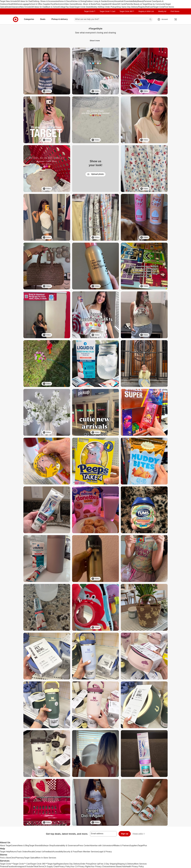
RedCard (149, 7)
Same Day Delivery (72, 864)
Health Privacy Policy (135, 866)
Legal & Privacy (105, 852)
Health (11, 4)
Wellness (18, 4)
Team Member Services (88, 852)
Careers (14, 846)
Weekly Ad (95, 7)
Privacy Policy (65, 866)
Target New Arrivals (8, 1)
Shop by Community (157, 4)
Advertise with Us (97, 846)
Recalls (31, 852)
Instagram (21, 866)
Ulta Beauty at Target (139, 4)
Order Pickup (86, 864)
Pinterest (4, 866)
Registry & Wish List (146, 11)
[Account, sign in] (163, 19)
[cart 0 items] (176, 19)
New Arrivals (25, 7)
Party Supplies (102, 4)
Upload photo (95, 174)
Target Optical (30, 858)
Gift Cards (121, 4)
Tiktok (36, 866)
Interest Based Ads (117, 866)
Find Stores (169, 7)
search (151, 19)
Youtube (30, 866)
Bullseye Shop (48, 846)
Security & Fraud (71, 852)
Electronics (59, 4)
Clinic (13, 858)
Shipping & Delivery (126, 864)
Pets (128, 4)
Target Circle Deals (83, 7)
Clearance (16, 7)
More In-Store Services (46, 858)
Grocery (111, 1)
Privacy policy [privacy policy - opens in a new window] (139, 834)
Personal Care (150, 1)
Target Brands (35, 846)
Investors (109, 846)
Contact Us (39, 852)
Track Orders (22, 852)
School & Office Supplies (40, 4)
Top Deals (70, 7)
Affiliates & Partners (121, 846)
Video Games (70, 4)
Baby (135, 1)
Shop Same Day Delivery (127, 7)
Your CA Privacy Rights (81, 866)
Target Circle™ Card (107, 11)
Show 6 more (95, 41)
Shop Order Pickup (108, 7)
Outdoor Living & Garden (97, 1)
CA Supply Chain (51, 866)
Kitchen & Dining (79, 1)
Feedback (48, 852)
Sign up (125, 834)
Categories (30, 19)
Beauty (141, 1)
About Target (5, 846)
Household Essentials (124, 1)
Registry (142, 7)
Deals (9, 7)
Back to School (53, 7)
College (62, 7)
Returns (13, 852)
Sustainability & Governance (66, 846)
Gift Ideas (113, 4)
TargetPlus (142, 846)
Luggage (25, 4)
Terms (41, 866)
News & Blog (24, 846)
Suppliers (134, 846)
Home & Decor (65, 1)
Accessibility (58, 852)
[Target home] (16, 19)
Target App (52, 864)
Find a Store (5, 858)
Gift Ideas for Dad (24, 1)
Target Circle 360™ (127, 11)
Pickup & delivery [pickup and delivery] (60, 19)
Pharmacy (20, 858)
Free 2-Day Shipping (108, 864)
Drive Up (95, 864)
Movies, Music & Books (86, 4)
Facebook (12, 866)
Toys (53, 4)
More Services (140, 864)
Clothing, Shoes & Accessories (45, 1)
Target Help (5, 852)
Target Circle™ (90, 11)
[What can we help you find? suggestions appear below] (113, 19)
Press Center (84, 846)
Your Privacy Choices (100, 866)
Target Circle (159, 7)
